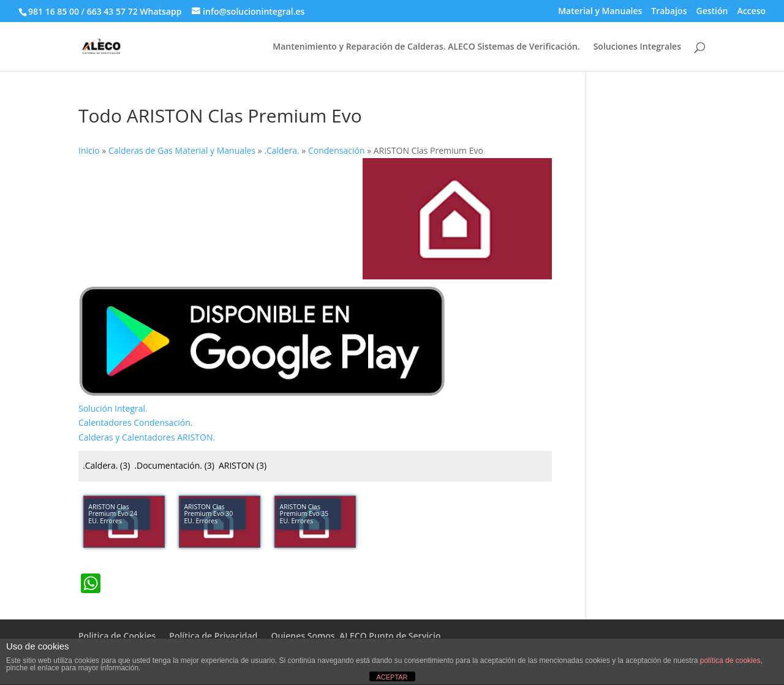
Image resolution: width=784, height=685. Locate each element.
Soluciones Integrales (637, 47)
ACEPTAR (392, 677)
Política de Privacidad (213, 636)
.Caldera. (106, 465)
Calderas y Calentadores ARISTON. (147, 437)
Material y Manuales (600, 12)
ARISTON (243, 465)
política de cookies (730, 660)
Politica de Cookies (117, 636)
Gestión (712, 12)
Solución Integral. (113, 408)
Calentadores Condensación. (135, 422)
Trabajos (669, 12)
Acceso (751, 12)
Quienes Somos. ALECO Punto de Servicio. (357, 636)
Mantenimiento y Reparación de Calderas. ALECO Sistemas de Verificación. (426, 47)
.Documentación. (174, 465)
